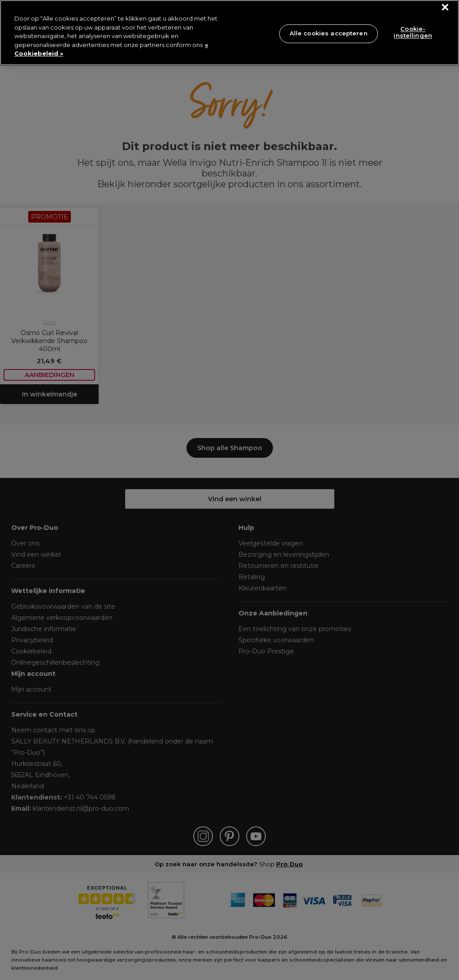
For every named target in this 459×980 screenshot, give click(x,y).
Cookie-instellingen (413, 32)
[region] (229, 33)
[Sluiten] (445, 7)
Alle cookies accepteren (329, 33)
